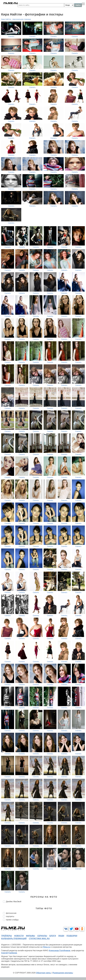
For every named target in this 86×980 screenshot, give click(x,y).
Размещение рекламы (63, 973)
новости (19, 936)
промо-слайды (12, 920)
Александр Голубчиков (60, 951)
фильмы (30, 936)
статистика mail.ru (39, 939)
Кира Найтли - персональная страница (16, 19)
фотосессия (11, 913)
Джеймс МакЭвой (14, 902)
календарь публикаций (14, 939)
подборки (72, 936)
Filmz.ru (46, 947)
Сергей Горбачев (9, 953)
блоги (53, 936)
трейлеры (7, 936)
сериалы (42, 936)
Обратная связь (44, 973)
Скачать (11, 36)
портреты (10, 916)
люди (61, 936)
